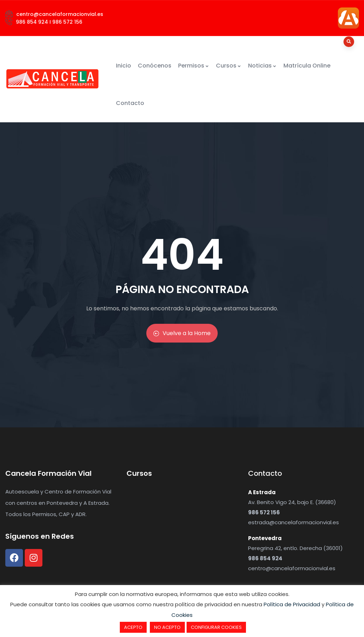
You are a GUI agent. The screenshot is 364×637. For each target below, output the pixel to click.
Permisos (194, 66)
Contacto (130, 103)
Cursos (229, 66)
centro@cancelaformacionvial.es (292, 568)
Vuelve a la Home (182, 333)
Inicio (124, 66)
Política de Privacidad (292, 604)
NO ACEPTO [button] (167, 627)
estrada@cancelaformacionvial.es (293, 522)
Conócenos (155, 66)
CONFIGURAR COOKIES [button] (216, 627)
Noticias (262, 66)
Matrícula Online (307, 66)
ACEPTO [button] (133, 627)
